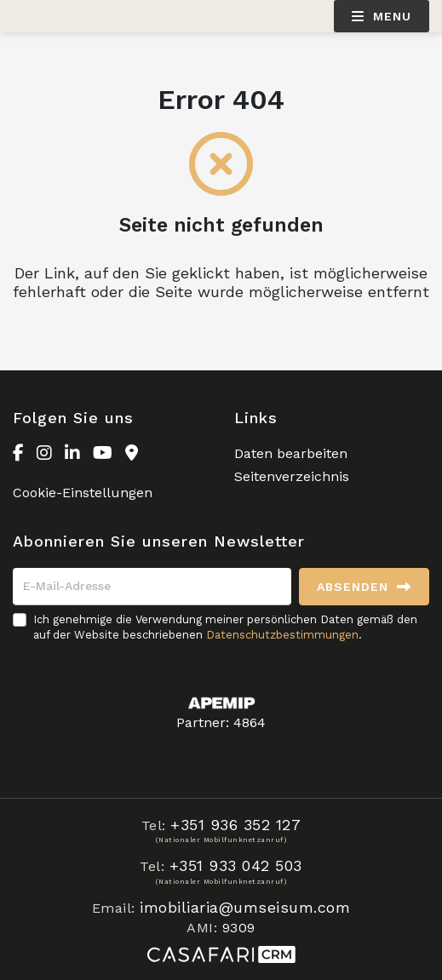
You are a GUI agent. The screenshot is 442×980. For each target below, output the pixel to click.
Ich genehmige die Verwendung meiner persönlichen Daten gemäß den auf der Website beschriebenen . (225, 627)
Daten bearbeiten (291, 453)
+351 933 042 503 (236, 865)
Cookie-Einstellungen (83, 493)
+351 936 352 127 (235, 825)
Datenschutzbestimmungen (282, 635)
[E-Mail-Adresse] (152, 587)
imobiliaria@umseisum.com (245, 907)
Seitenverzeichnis (292, 476)
